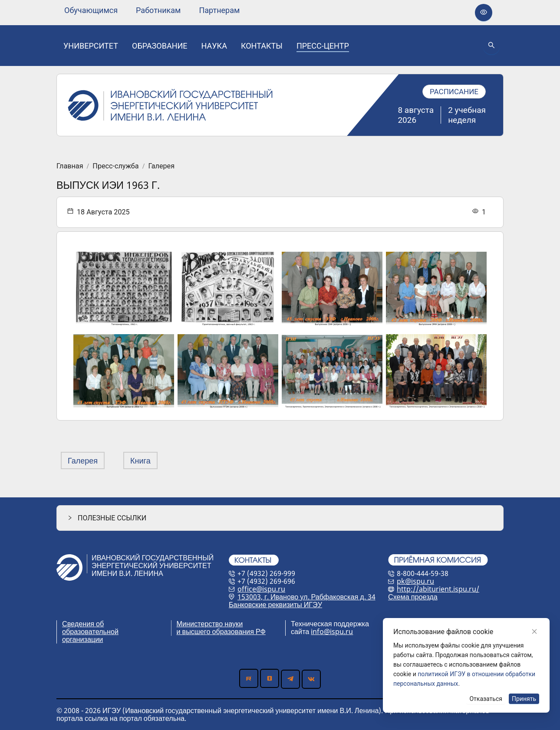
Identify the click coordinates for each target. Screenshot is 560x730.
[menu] (152, 10)
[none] (91, 10)
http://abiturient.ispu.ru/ (438, 589)
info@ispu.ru (332, 631)
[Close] (534, 631)
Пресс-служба (115, 166)
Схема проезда (413, 597)
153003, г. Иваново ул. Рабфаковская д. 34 (306, 597)
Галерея (161, 166)
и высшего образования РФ (221, 631)
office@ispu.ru (261, 589)
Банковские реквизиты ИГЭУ (275, 605)
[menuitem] (91, 10)
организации (82, 639)
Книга (140, 460)
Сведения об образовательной (90, 628)
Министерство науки (210, 624)
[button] (280, 518)
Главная (70, 166)
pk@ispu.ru (415, 581)
